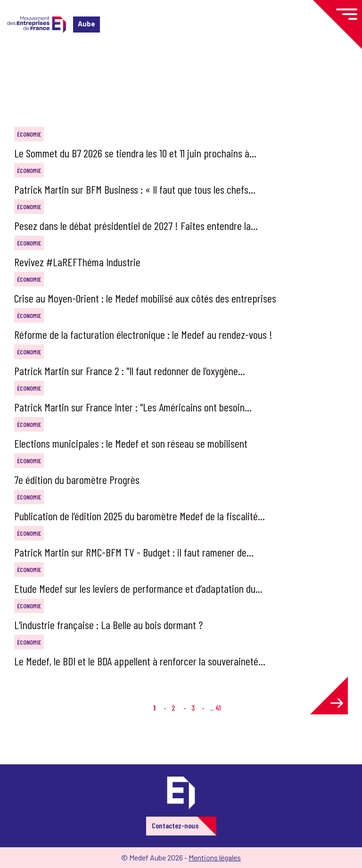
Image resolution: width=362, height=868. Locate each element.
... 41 (215, 708)
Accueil (23, 63)
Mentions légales (215, 857)
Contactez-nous (175, 825)
